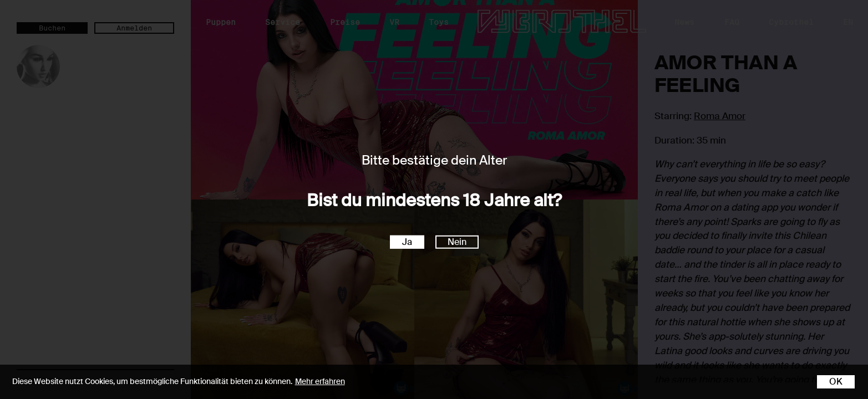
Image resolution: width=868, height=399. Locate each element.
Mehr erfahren (320, 381)
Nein (457, 241)
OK (836, 382)
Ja (407, 241)
